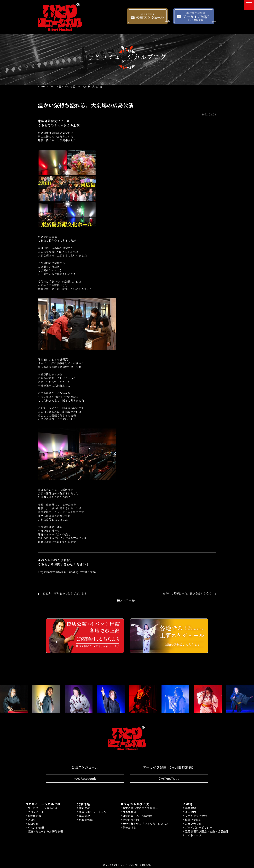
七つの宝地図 (131, 820)
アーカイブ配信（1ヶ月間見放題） (169, 767)
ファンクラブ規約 (196, 816)
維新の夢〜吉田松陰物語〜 (139, 816)
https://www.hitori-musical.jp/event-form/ (67, 572)
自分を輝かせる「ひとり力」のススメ (146, 824)
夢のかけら (129, 827)
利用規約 (190, 812)
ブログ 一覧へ (127, 600)
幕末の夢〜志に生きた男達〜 (140, 808)
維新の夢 (84, 808)
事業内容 (190, 808)
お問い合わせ (193, 824)
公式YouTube (169, 778)
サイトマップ (193, 835)
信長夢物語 (86, 820)
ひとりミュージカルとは (43, 808)
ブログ (32, 820)
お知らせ (33, 824)
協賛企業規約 (193, 820)
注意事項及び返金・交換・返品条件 (207, 831)
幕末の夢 (84, 816)
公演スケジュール (85, 767)
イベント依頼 (36, 827)
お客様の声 (34, 816)
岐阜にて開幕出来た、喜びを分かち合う (189, 594)
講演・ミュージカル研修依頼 (45, 831)
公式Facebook (85, 778)
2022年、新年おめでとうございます (62, 594)
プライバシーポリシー (199, 827)
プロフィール (36, 812)
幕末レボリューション (93, 812)
